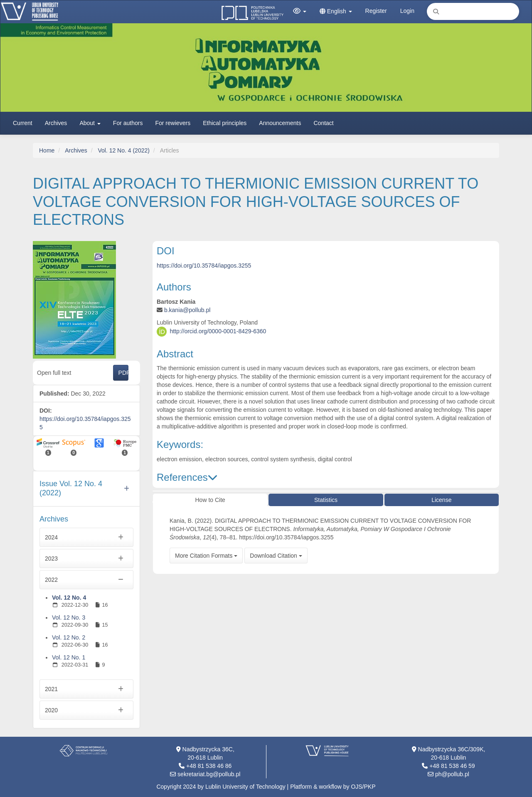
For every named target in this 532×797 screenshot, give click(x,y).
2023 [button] (86, 558)
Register (376, 11)
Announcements (280, 123)
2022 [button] (86, 580)
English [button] (336, 11)
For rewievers (173, 123)
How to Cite (210, 500)
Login (407, 11)
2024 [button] (86, 537)
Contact (324, 123)
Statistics (326, 500)
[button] (300, 11)
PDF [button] (123, 373)
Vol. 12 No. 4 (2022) (124, 150)
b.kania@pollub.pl (187, 310)
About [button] (90, 123)
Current (23, 123)
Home (47, 150)
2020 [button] (86, 710)
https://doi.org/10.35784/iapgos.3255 (204, 266)
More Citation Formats (206, 556)
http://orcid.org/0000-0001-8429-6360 (218, 331)
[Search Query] (473, 11)
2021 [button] (86, 689)
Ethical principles (225, 123)
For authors (128, 123)
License (441, 500)
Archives (56, 123)
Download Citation (276, 556)
